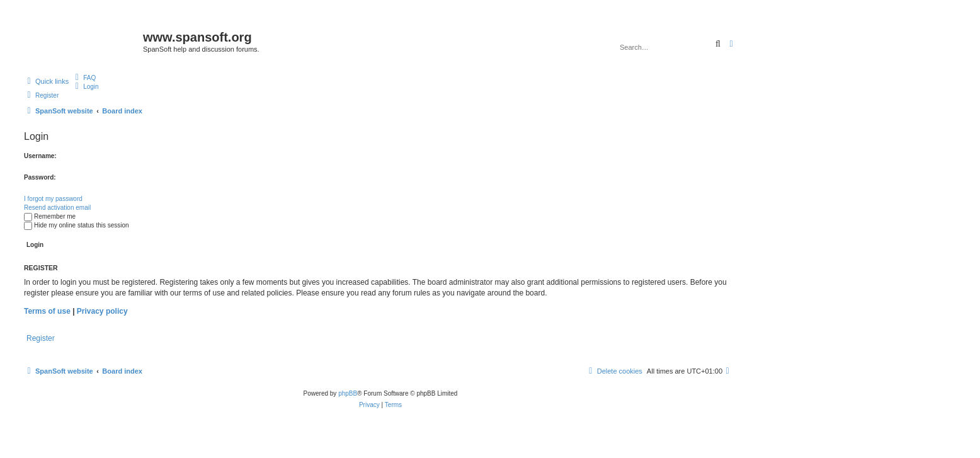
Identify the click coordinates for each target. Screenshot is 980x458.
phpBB (348, 393)
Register (41, 338)
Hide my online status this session (77, 225)
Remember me (50, 216)
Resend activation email (57, 208)
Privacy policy (102, 311)
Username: (40, 156)
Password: (40, 177)
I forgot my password (53, 199)
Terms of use (47, 311)
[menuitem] (84, 77)
